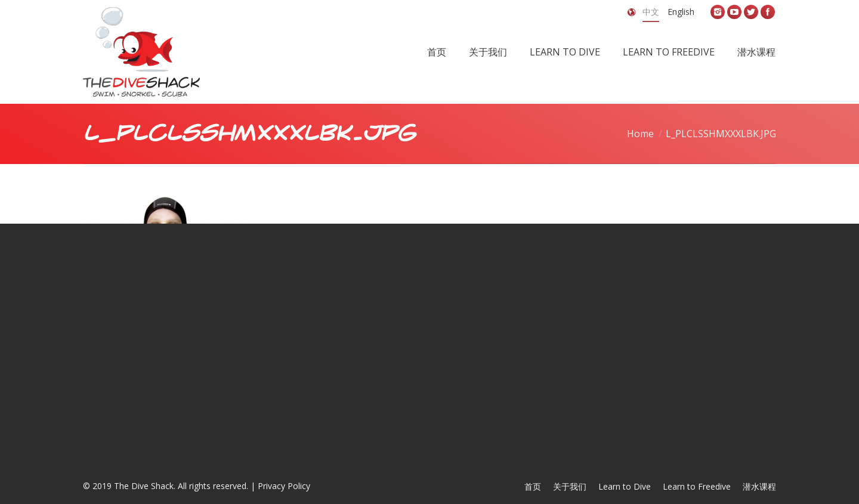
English (681, 12)
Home (640, 134)
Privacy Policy (284, 486)
